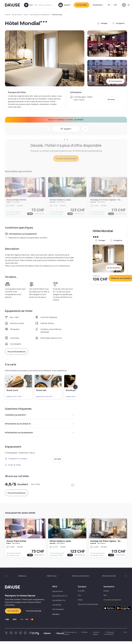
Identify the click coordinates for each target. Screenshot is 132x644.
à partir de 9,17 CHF (15, 397)
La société (81, 591)
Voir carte (111, 99)
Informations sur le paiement (40, 433)
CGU (125, 632)
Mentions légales (96, 633)
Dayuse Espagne (58, 609)
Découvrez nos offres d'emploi (88, 604)
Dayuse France (57, 591)
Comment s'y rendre (16, 459)
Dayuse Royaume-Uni (60, 596)
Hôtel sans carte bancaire (80, 576)
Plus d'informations (17, 352)
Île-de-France (17, 15)
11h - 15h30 (12, 535)
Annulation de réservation (112, 600)
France (8, 15)
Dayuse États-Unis (59, 600)
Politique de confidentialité (109, 633)
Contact (106, 591)
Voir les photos (115, 81)
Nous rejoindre (13, 611)
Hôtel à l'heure (52, 576)
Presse (80, 600)
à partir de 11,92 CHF (45, 397)
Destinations (98, 5)
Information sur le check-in (40, 424)
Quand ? (66, 129)
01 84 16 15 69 (13, 465)
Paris (26, 15)
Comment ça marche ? (40, 415)
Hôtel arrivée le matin (109, 576)
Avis (79, 595)
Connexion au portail (33, 611)
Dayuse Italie (57, 605)
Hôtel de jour (22, 576)
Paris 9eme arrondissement (40, 15)
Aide (105, 595)
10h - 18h (95, 535)
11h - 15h (55, 535)
